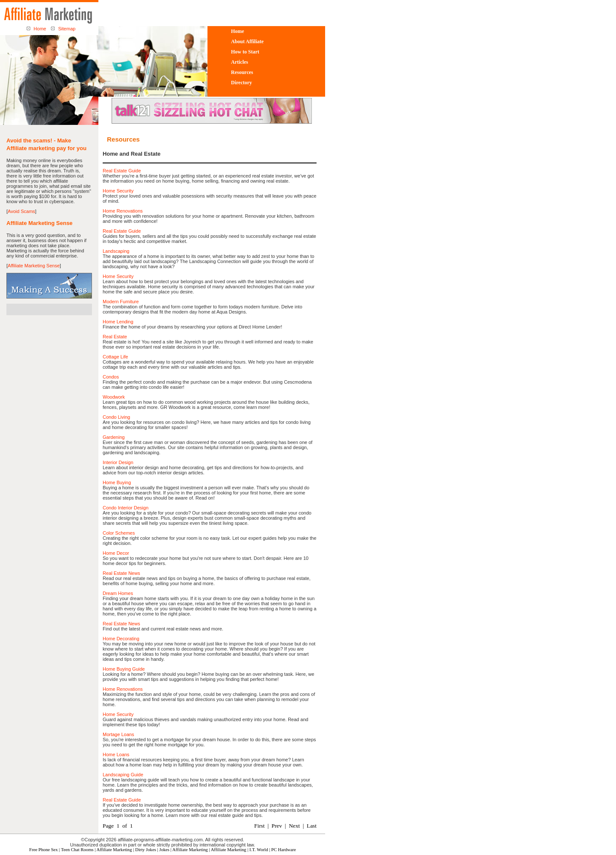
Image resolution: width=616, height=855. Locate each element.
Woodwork (114, 397)
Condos (111, 377)
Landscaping (116, 251)
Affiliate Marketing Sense (34, 266)
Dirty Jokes (146, 850)
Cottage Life (115, 357)
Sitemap (67, 29)
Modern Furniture (121, 302)
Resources (242, 72)
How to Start (245, 52)
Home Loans (116, 754)
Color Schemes (119, 533)
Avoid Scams (21, 211)
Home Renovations (123, 211)
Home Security (118, 191)
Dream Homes (118, 593)
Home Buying (117, 482)
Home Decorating (121, 639)
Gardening (114, 437)
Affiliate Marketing (114, 850)
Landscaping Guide (123, 775)
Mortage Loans (118, 734)
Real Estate (115, 337)
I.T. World (259, 850)
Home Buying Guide (124, 669)
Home (40, 29)
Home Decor (116, 553)
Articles (240, 62)
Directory (241, 83)
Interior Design (118, 462)
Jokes (164, 850)
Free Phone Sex (43, 850)
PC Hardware (284, 850)
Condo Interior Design (126, 508)
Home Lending (118, 322)
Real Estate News (121, 573)
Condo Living (116, 417)
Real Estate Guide (122, 171)
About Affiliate (247, 41)
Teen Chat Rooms (77, 850)
